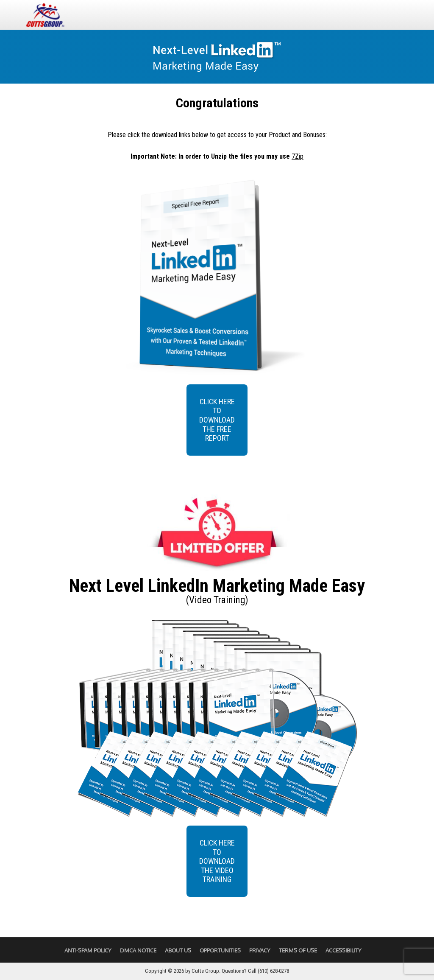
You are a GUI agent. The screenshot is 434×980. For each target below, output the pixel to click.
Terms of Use (298, 950)
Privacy (260, 950)
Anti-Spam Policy (88, 950)
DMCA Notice (138, 950)
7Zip (298, 156)
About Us (178, 950)
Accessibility (344, 950)
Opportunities (220, 950)
